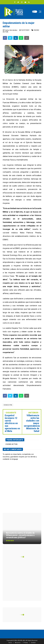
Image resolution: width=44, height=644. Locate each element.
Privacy (26, 643)
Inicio (10, 643)
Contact (33, 643)
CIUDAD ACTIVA (8, 405)
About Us (18, 643)
